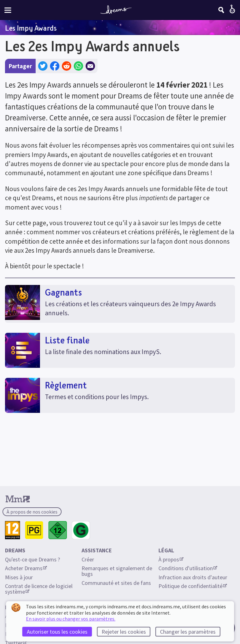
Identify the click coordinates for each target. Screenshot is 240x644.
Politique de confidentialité (193, 586)
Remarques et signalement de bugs (117, 571)
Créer (88, 559)
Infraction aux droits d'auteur (193, 577)
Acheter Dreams (26, 568)
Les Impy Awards (31, 28)
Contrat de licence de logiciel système (39, 589)
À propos (171, 559)
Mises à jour (19, 577)
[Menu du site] (8, 10)
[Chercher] (221, 10)
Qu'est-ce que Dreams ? (32, 559)
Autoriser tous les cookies (57, 632)
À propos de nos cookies (32, 512)
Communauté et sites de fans (116, 583)
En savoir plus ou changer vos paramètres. (71, 619)
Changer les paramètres (188, 632)
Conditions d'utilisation (188, 568)
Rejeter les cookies (124, 632)
